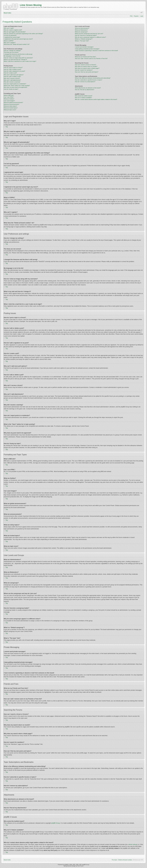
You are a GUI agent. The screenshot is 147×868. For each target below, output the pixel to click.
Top (7, 127)
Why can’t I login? (9, 28)
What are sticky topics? (10, 106)
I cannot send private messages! (84, 47)
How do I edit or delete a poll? (12, 76)
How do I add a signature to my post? (14, 71)
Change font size (142, 13)
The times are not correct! (11, 52)
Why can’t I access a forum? (12, 78)
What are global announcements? (13, 102)
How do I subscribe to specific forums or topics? (89, 80)
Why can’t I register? (10, 43)
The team (114, 860)
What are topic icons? (10, 110)
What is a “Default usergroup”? (84, 39)
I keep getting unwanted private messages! (87, 49)
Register (136, 16)
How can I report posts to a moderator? (15, 84)
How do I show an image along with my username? (18, 58)
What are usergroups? (81, 32)
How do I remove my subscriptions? (85, 82)
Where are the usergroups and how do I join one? (89, 34)
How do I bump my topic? (11, 89)
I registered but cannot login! (12, 37)
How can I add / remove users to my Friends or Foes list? (91, 58)
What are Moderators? (81, 30)
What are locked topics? (11, 108)
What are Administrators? (82, 28)
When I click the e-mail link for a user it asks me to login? (20, 61)
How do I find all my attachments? (85, 90)
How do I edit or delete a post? (12, 69)
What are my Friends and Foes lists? (85, 57)
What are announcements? (11, 104)
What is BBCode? (9, 95)
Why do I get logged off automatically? (15, 32)
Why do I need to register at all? (13, 30)
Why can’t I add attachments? (12, 80)
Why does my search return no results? (86, 66)
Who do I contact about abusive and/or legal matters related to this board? (96, 99)
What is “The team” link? (82, 41)
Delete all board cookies (125, 860)
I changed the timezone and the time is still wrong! (18, 54)
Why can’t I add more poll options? (14, 75)
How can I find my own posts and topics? (87, 72)
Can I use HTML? (9, 97)
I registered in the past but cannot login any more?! (18, 39)
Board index (8, 13)
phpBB (66, 865)
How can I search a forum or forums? (86, 65)
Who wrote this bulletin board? (84, 96)
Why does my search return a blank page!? (87, 68)
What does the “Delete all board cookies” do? (17, 44)
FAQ (131, 16)
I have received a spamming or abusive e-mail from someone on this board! (96, 51)
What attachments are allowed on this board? (88, 88)
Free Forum (80, 866)
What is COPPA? (9, 41)
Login (142, 16)
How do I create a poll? (10, 73)
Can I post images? (9, 101)
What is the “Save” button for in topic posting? (17, 86)
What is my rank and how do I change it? (15, 60)
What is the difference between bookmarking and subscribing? (93, 78)
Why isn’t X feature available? (83, 98)
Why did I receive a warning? (12, 82)
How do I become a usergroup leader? (86, 35)
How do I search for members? (84, 70)
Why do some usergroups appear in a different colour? (90, 37)
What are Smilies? (9, 99)
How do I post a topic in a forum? (13, 67)
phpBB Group (56, 823)
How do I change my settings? (12, 51)
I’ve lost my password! (10, 35)
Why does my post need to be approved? (16, 87)
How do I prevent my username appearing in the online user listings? (23, 34)
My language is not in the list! (12, 56)
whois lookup (133, 844)
